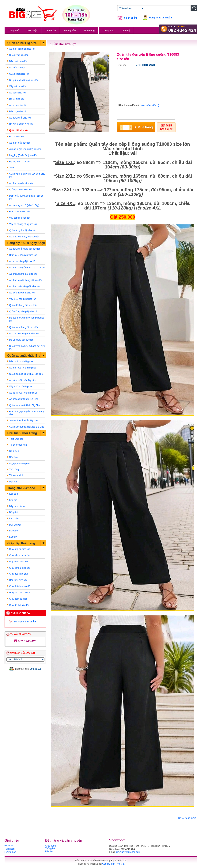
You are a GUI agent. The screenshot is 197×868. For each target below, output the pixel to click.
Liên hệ (126, 31)
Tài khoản (51, 31)
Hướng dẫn (70, 31)
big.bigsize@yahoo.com (128, 852)
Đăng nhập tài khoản (161, 18)
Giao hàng (89, 31)
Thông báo (108, 31)
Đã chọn (25, 622)
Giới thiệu (32, 31)
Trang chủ (14, 31)
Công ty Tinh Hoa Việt (113, 864)
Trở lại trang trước (187, 818)
